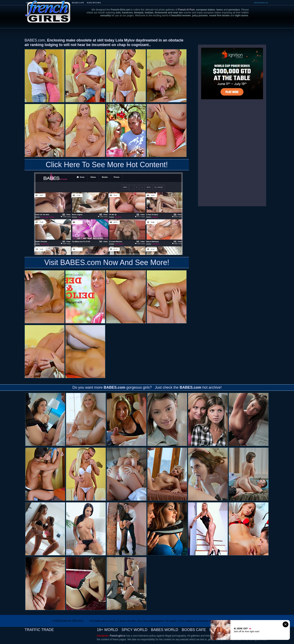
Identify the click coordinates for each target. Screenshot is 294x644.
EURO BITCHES (94, 3)
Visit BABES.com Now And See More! (107, 262)
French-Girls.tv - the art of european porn (48, 9)
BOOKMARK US (261, 3)
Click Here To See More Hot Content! (107, 165)
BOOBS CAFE (78, 3)
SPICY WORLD (135, 630)
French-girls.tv (118, 636)
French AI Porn (186, 10)
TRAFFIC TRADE (39, 630)
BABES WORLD (165, 630)
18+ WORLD (107, 630)
